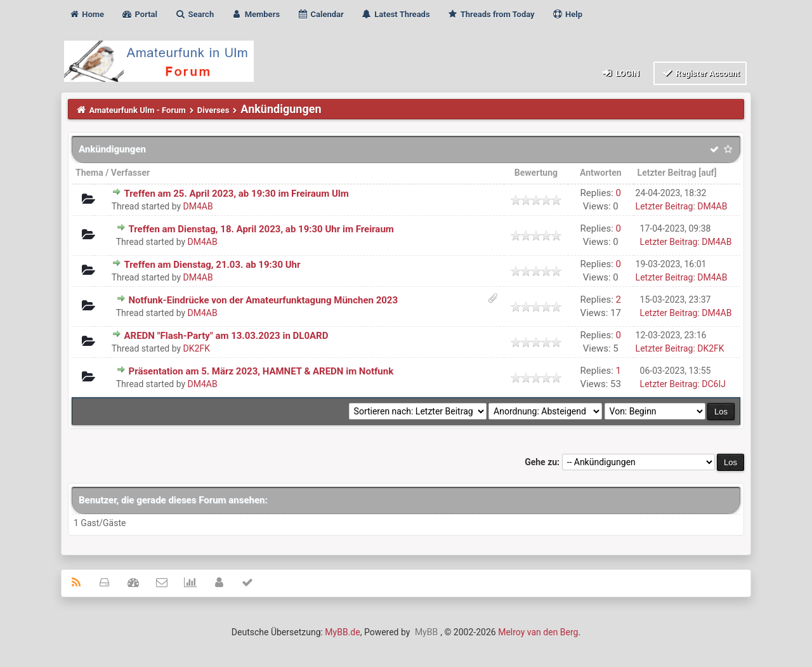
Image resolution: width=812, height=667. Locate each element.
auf (707, 173)
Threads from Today (491, 14)
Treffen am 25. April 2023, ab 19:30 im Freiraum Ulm (236, 194)
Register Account (700, 73)
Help (567, 14)
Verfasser (130, 173)
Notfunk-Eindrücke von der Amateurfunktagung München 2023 (263, 300)
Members (255, 14)
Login (620, 73)
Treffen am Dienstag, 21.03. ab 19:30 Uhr (212, 265)
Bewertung (536, 173)
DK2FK (197, 348)
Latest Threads (396, 14)
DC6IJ (714, 384)
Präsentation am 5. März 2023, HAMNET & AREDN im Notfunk (261, 371)
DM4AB (198, 206)
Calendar (320, 14)
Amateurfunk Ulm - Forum (138, 110)
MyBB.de (342, 632)
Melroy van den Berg (538, 632)
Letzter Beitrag (667, 173)
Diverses (213, 110)
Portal (139, 14)
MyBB (426, 632)
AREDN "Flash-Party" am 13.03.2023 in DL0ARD (226, 336)
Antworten (601, 173)
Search (194, 14)
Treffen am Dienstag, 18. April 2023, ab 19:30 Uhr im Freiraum (261, 229)
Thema (89, 173)
